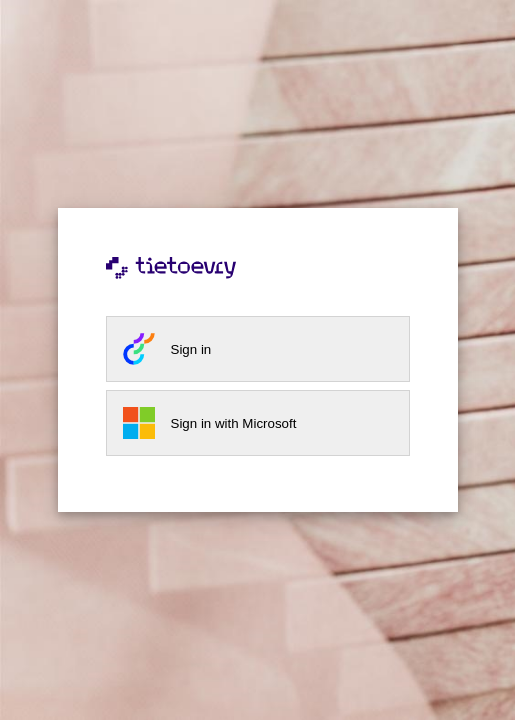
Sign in (191, 349)
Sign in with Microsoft (234, 423)
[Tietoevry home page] (258, 282)
